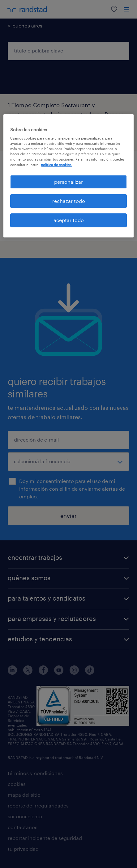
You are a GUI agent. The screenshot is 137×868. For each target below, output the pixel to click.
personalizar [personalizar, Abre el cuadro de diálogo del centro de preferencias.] (68, 182)
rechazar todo (69, 201)
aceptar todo (69, 220)
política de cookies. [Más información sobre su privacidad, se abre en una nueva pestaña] (56, 165)
